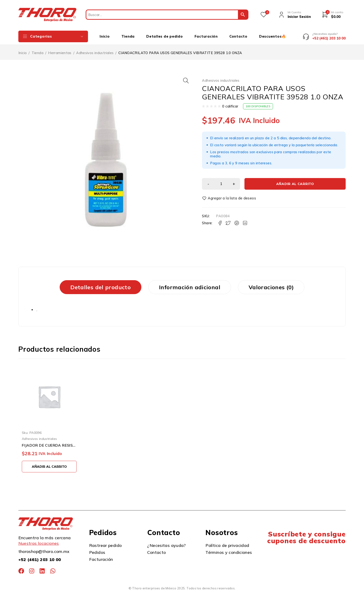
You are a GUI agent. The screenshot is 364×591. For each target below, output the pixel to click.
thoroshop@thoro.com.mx (44, 551)
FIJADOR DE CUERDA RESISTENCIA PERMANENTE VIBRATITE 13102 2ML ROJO (49, 445)
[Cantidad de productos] (221, 166)
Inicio (23, 53)
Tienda (37, 53)
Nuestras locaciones (39, 543)
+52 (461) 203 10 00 (40, 560)
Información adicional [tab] (190, 287)
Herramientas (60, 53)
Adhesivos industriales (95, 53)
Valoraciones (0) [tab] (271, 287)
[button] (186, 81)
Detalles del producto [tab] (101, 287)
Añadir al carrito (295, 166)
